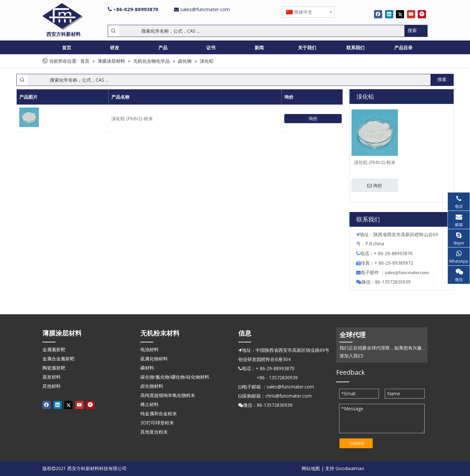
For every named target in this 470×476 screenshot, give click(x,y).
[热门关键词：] (416, 31)
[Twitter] (400, 14)
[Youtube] (411, 14)
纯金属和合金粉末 (159, 413)
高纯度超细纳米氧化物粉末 (168, 395)
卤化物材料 (152, 386)
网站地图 (311, 468)
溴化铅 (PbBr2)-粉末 (132, 118)
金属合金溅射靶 (58, 359)
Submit (357, 443)
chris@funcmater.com (289, 396)
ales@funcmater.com (408, 272)
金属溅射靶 (54, 349)
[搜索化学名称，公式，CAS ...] (262, 31)
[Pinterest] (422, 14)
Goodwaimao (350, 468)
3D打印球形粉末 (157, 423)
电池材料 (149, 349)
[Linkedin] (389, 14)
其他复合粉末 (154, 432)
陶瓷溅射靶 (54, 368)
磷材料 (147, 368)
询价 (313, 118)
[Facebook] (378, 14)
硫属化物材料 (154, 359)
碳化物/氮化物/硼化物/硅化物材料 (175, 377)
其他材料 (52, 386)
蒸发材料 (52, 377)
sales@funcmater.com (205, 9)
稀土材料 (149, 404)
